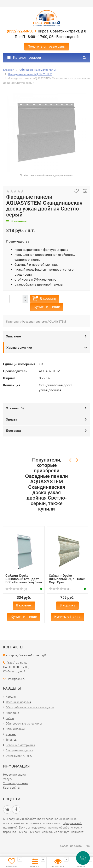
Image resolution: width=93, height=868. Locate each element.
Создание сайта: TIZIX (75, 846)
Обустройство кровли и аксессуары (30, 707)
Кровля (11, 697)
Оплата (11, 419)
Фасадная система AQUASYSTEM (44, 322)
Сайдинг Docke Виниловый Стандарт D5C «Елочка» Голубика (24, 579)
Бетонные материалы (20, 745)
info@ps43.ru (17, 679)
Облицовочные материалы (24, 723)
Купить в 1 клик (47, 307)
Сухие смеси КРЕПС (19, 756)
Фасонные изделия (18, 702)
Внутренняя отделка (19, 750)
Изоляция (12, 713)
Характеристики (19, 347)
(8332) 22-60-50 (20, 31)
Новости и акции (14, 775)
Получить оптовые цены (47, 46)
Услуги (8, 779)
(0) (16, 589)
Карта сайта (11, 788)
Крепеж (11, 734)
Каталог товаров (24, 57)
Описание (13, 336)
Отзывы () (15, 408)
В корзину (48, 299)
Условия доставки (16, 783)
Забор (10, 718)
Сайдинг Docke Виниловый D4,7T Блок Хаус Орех (67, 579)
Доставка (13, 431)
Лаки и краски (15, 729)
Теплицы (11, 740)
